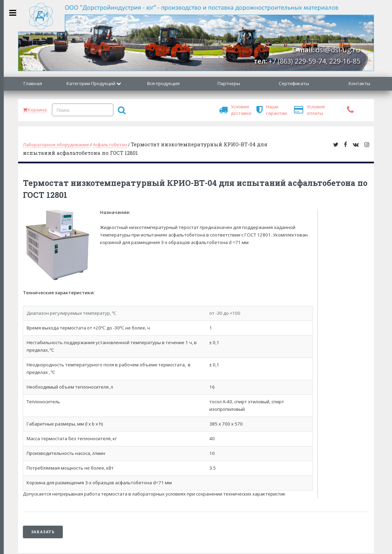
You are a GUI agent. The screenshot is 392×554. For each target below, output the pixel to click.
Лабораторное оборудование (56, 145)
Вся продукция (163, 83)
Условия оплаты (310, 110)
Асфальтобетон (110, 145)
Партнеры (229, 83)
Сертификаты (294, 83)
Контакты (359, 83)
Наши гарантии (270, 110)
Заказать (43, 532)
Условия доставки (235, 110)
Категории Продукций (91, 83)
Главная (33, 83)
